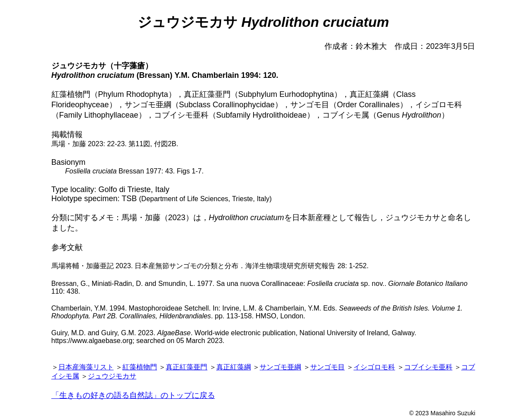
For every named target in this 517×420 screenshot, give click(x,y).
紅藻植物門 (140, 367)
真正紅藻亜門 (186, 367)
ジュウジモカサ (112, 376)
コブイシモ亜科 (428, 367)
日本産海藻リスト (86, 367)
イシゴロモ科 (374, 367)
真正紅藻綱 (234, 367)
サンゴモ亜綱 (280, 367)
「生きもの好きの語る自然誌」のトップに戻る (133, 395)
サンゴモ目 (328, 367)
